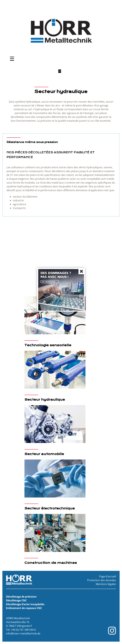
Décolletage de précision (21, 597)
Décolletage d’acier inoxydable (25, 604)
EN (56, 71)
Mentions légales (106, 584)
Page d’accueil (108, 576)
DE (52, 71)
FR (60, 71)
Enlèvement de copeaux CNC (24, 608)
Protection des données (102, 580)
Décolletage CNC (16, 600)
